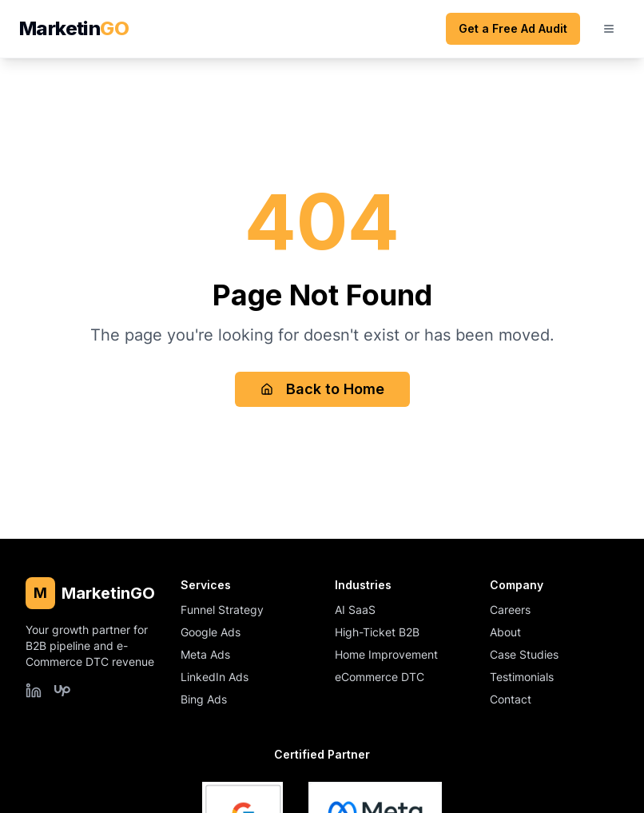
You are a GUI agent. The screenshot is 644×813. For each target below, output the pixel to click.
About (505, 632)
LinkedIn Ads (215, 677)
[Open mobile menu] (609, 29)
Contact (511, 699)
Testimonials (522, 677)
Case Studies (524, 654)
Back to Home (322, 389)
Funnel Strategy (222, 610)
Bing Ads (204, 699)
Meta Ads (205, 654)
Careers (510, 610)
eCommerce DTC (380, 677)
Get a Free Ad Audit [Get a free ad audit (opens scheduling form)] (513, 28)
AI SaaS (355, 610)
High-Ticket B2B (377, 632)
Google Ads (211, 632)
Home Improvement (386, 654)
